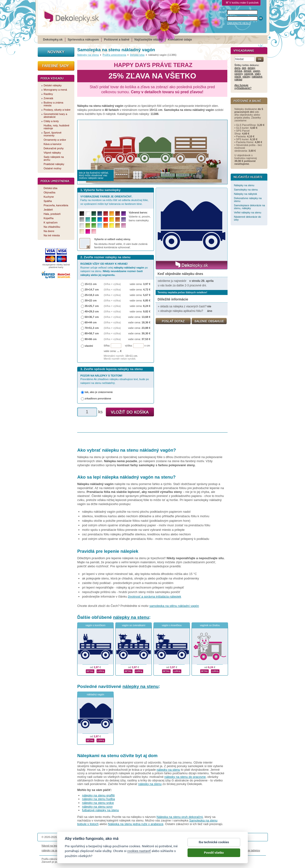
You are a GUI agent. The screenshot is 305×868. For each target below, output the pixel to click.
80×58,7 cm (92, 333)
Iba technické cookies (214, 846)
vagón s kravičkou (172, 625)
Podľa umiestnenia (114, 55)
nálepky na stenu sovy (97, 807)
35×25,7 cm (92, 306)
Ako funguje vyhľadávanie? (243, 87)
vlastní (89, 346)
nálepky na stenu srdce (98, 803)
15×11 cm (91, 284)
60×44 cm (91, 322)
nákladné (257, 77)
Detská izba (137, 55)
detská (238, 71)
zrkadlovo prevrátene (98, 398)
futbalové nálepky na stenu (100, 810)
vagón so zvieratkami (134, 625)
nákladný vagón (95, 695)
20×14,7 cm (92, 289)
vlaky (258, 74)
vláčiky (246, 77)
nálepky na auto (51, 850)
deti (244, 68)
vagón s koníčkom (96, 625)
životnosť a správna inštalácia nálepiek (155, 597)
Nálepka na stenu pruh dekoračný (180, 817)
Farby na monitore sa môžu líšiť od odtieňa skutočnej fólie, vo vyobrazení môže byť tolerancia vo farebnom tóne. (114, 200)
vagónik (249, 74)
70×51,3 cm (92, 328)
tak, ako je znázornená (99, 392)
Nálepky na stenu (88, 55)
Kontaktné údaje (180, 39)
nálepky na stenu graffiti (98, 795)
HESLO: (223, 18)
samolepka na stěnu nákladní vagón (174, 606)
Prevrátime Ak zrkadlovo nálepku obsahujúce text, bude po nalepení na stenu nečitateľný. (114, 379)
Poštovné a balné (117, 39)
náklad (238, 79)
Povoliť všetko (214, 857)
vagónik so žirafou (210, 625)
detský (251, 68)
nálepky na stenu (131, 617)
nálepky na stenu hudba (98, 799)
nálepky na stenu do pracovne (185, 777)
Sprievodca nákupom (83, 39)
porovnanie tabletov (249, 850)
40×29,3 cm (92, 311)
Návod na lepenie (52, 846)
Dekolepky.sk (53, 39)
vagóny (239, 74)
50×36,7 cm (92, 317)
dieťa (237, 68)
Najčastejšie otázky (149, 39)
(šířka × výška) (112, 284)
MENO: (222, 12)
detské (248, 71)
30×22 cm (91, 300)
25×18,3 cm (92, 295)
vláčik (238, 77)
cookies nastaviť (139, 855)
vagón (256, 71)
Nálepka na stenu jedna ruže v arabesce (136, 824)
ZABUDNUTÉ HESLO (239, 23)
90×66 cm (91, 339)
